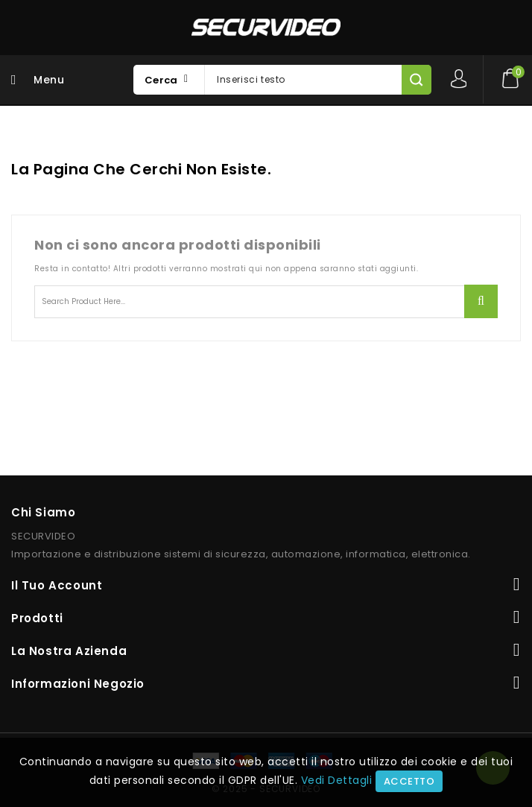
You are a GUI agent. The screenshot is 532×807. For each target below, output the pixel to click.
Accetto (409, 781)
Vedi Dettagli (337, 780)
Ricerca (481, 301)
